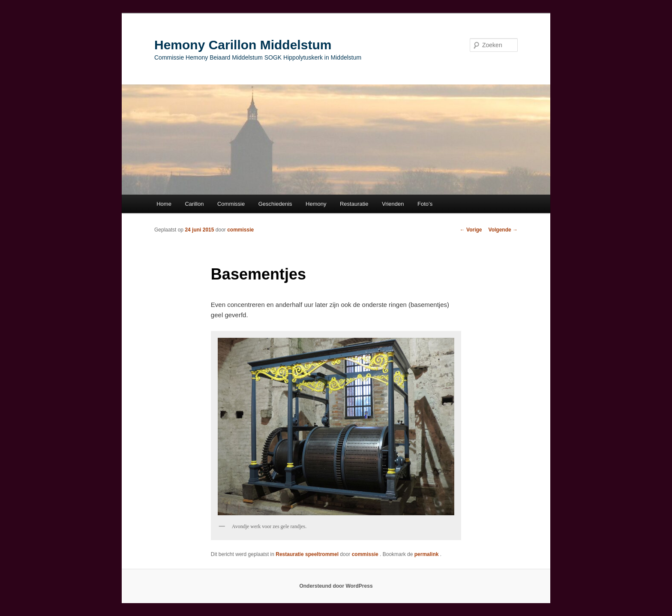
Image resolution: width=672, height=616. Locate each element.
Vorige (471, 230)
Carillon (194, 204)
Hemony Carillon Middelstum (243, 45)
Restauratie (354, 204)
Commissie (231, 204)
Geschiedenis (275, 204)
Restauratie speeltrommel (307, 554)
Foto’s (425, 204)
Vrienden (393, 204)
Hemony (316, 204)
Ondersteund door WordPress (336, 586)
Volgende (503, 230)
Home (164, 204)
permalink (427, 554)
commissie (240, 230)
